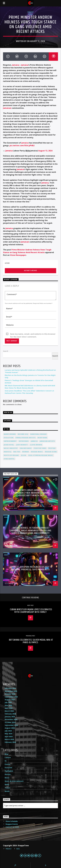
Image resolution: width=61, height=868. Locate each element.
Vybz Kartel (9, 459)
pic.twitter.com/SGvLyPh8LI (22, 145)
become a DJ (23, 434)
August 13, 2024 (45, 151)
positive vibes (40, 448)
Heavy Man (42, 438)
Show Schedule (12, 821)
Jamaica (16, 65)
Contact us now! (12, 827)
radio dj (8, 452)
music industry (11, 448)
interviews (24, 441)
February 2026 (10, 688)
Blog (7, 754)
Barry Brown (10, 434)
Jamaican (7, 108)
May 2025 (8, 705)
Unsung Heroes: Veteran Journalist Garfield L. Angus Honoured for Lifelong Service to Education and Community (31, 531)
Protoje (52, 448)
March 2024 (9, 739)
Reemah (26, 452)
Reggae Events (12, 824)
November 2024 (11, 719)
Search (6, 351)
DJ (6, 761)
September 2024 (11, 725)
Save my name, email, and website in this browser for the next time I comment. (33, 334)
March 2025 (9, 711)
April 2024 (9, 737)
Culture (8, 757)
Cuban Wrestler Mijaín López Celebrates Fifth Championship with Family (31, 611)
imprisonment (10, 441)
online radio (26, 448)
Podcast (9, 849)
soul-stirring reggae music (41, 455)
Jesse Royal (9, 445)
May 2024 (8, 734)
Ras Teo (17, 452)
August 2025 (10, 700)
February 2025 (10, 714)
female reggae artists (26, 438)
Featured (8, 768)
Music (7, 778)
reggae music (37, 452)
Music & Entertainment (14, 781)
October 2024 (10, 722)
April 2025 (9, 708)
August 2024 (10, 728)
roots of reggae (11, 455)
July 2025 (8, 702)
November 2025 (11, 691)
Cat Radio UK (9, 507)
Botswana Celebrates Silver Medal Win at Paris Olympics (31, 641)
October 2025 (10, 694)
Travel (7, 788)
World (7, 791)
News (30, 14)
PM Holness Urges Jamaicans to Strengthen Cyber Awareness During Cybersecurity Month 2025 (30, 493)
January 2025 (10, 717)
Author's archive (30, 271)
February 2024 (10, 742)
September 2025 (11, 697)
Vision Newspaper (18, 255)
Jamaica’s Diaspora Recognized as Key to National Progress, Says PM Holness (31, 568)
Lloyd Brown (36, 445)
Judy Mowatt (22, 445)
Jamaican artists (47, 441)
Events (7, 764)
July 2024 (8, 731)
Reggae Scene (51, 452)
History (8, 774)
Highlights (9, 771)
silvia (24, 455)
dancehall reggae (38, 434)
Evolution (9, 438)
